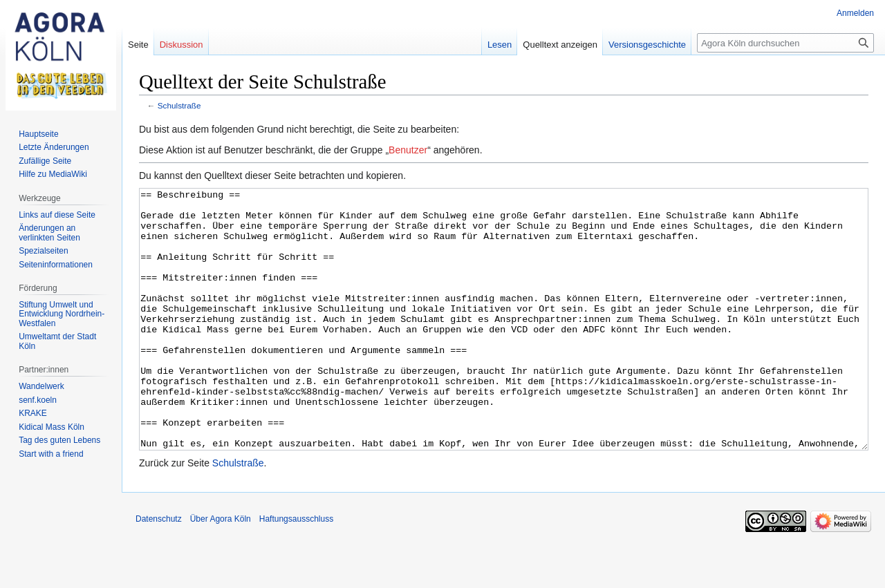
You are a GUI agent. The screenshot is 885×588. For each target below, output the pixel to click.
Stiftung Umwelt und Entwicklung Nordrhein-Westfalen (62, 314)
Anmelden (855, 13)
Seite (138, 45)
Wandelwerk (41, 386)
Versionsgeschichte (647, 45)
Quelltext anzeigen (560, 45)
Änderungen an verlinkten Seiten (49, 233)
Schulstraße (179, 105)
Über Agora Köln (221, 571)
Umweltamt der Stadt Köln (57, 341)
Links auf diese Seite (57, 215)
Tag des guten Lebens (59, 440)
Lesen (500, 45)
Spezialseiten (43, 251)
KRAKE (33, 413)
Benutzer (408, 150)
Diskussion (181, 45)
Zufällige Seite (45, 161)
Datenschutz (159, 571)
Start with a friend (51, 454)
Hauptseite (38, 134)
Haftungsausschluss (296, 571)
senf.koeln (38, 400)
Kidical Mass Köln (52, 427)
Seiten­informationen (56, 265)
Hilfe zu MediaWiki (53, 174)
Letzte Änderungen (54, 147)
